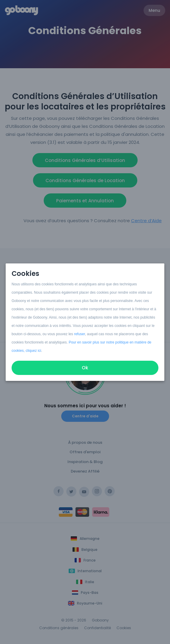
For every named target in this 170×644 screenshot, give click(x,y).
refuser (80, 334)
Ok (85, 368)
